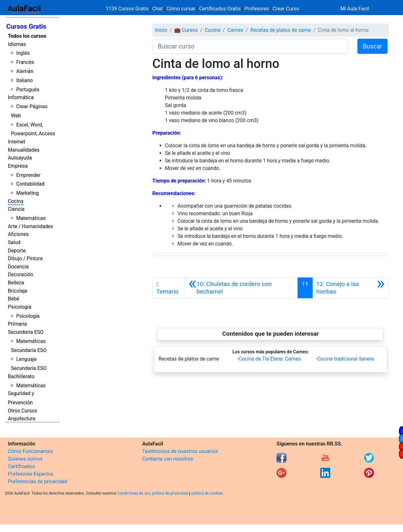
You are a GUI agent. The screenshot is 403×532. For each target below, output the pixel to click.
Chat (158, 9)
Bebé (14, 299)
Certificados (21, 466)
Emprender (28, 175)
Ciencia (16, 209)
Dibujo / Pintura (25, 258)
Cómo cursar (181, 9)
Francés (25, 62)
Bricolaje (18, 291)
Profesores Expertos (31, 474)
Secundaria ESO (26, 332)
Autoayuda (20, 158)
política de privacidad (170, 493)
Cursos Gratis (26, 26)
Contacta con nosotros (168, 459)
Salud (14, 242)
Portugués (28, 90)
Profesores (257, 9)
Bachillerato (21, 376)
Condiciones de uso (134, 493)
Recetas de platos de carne (281, 30)
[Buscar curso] (250, 46)
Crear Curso (286, 9)
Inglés (23, 53)
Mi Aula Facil (355, 9)
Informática (21, 97)
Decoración (21, 274)
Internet (17, 142)
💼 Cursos (186, 30)
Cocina (16, 201)
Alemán (25, 71)
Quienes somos (25, 459)
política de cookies (207, 493)
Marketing (27, 193)
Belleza (16, 283)
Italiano (24, 80)
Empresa (18, 166)
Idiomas (17, 44)
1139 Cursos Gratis (128, 9)
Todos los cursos (27, 36)
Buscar (372, 46)
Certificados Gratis (220, 9)
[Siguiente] (351, 288)
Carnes (235, 30)
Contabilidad (30, 184)
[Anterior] (241, 288)
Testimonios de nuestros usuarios (180, 451)
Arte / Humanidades (31, 226)
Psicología (20, 307)
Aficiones (18, 234)
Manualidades (24, 150)
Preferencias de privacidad (38, 482)
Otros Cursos (23, 411)
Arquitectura (22, 419)
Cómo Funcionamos (30, 451)
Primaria (17, 324)
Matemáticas (31, 218)
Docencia (18, 267)
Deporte (17, 251)
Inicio (161, 30)
